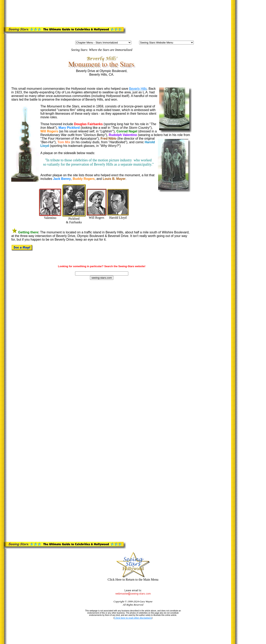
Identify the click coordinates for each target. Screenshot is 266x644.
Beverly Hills (138, 89)
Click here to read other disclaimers (133, 618)
